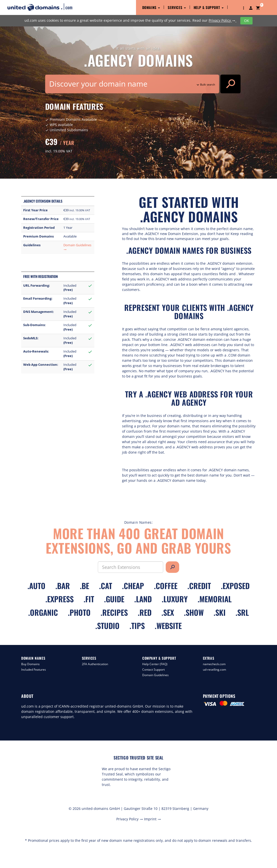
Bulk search (205, 84)
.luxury (175, 599)
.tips (137, 626)
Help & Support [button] (209, 7)
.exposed (235, 586)
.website (168, 626)
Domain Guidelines (155, 675)
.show (194, 612)
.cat (106, 586)
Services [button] (177, 7)
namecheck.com (214, 664)
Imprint (152, 819)
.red (145, 612)
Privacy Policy (222, 20)
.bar (63, 586)
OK (247, 21)
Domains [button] (151, 7)
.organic (43, 612)
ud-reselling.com (214, 670)
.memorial (215, 599)
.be (84, 586)
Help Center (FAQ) (155, 664)
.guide (114, 599)
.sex (168, 612)
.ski (220, 612)
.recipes (114, 612)
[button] (244, 7)
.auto (36, 586)
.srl (242, 612)
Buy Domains (30, 664)
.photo (79, 612)
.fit (89, 599)
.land (143, 599)
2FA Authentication (95, 664)
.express (60, 599)
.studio (107, 626)
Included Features (34, 670)
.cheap (133, 586)
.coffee (166, 586)
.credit (199, 586)
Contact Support (153, 670)
